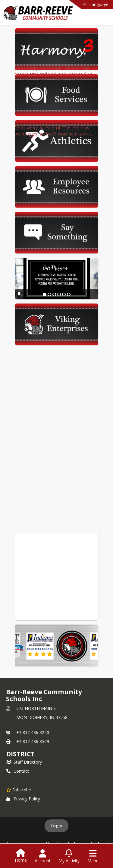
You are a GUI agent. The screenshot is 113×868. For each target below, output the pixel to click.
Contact (18, 771)
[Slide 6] (69, 294)
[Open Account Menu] (43, 856)
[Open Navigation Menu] (93, 856)
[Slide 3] (54, 294)
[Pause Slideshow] (19, 294)
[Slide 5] (64, 294)
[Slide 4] (59, 294)
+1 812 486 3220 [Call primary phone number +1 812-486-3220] (33, 732)
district (20, 754)
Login (56, 826)
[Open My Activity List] (69, 856)
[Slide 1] (45, 294)
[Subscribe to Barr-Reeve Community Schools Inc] (19, 790)
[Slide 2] (49, 294)
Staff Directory (24, 762)
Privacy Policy (23, 799)
